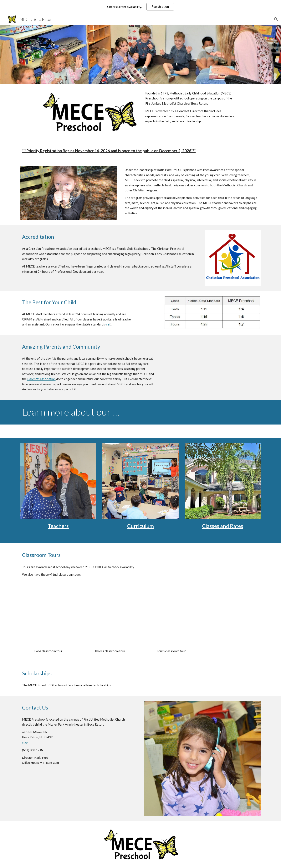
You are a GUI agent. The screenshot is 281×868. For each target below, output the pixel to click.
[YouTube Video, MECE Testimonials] (212, 367)
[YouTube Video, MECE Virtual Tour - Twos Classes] (48, 618)
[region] (140, 7)
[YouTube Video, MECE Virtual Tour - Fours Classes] (171, 618)
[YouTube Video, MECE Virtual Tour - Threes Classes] (110, 618)
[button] (276, 19)
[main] (192, 107)
